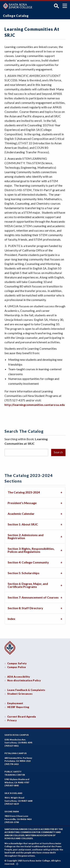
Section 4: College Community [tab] (28, 562)
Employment (15, 703)
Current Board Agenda (22, 717)
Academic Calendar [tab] (21, 514)
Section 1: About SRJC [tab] (23, 524)
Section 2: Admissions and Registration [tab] (26, 536)
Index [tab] (11, 619)
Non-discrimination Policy (24, 680)
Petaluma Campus (16, 753)
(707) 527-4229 (12, 804)
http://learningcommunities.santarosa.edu (35, 405)
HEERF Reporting (18, 707)
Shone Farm (12, 812)
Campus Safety (17, 663)
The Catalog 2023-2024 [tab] (24, 492)
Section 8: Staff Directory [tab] (25, 608)
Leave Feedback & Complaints (26, 690)
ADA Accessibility (19, 677)
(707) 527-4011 (12, 746)
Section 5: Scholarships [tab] (24, 573)
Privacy (12, 720)
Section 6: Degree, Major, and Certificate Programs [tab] (28, 585)
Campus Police (17, 667)
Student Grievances (20, 694)
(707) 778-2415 (12, 764)
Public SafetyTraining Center (15, 773)
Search (58, 452)
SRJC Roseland (14, 793)
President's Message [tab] (22, 503)
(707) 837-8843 (12, 785)
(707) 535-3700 (12, 822)
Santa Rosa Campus (17, 735)
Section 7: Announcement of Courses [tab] (33, 597)
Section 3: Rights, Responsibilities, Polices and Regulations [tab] (31, 550)
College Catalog (16, 16)
